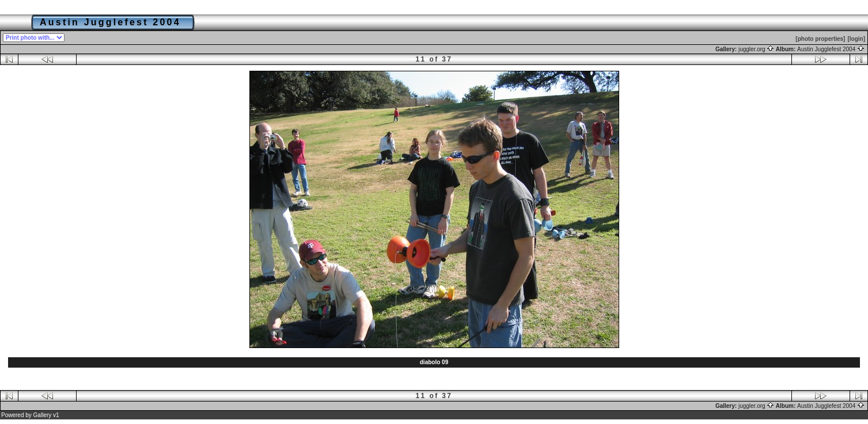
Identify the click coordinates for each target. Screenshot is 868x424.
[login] (856, 39)
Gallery (43, 415)
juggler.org (756, 49)
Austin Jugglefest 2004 (831, 49)
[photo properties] (820, 39)
